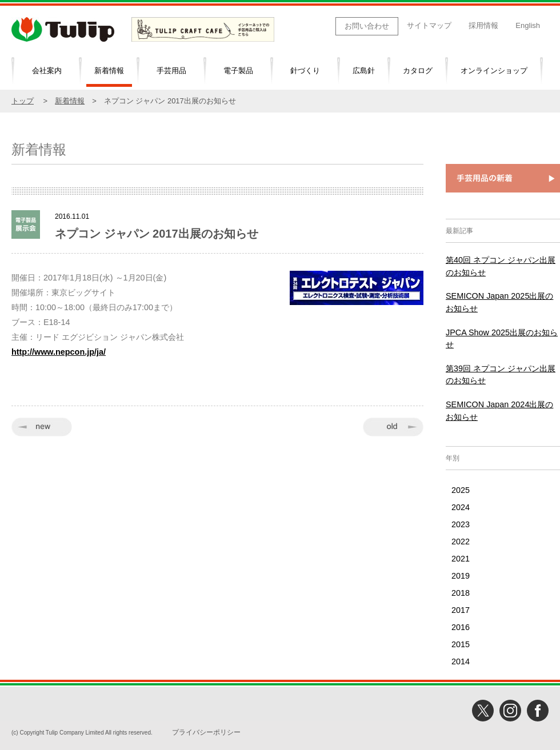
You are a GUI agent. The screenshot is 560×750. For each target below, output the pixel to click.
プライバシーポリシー (206, 732)
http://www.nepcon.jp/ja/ (59, 352)
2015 (461, 644)
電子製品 (238, 71)
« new (42, 427)
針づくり (305, 71)
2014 (461, 661)
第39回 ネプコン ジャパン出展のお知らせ (501, 375)
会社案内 (47, 71)
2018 (461, 593)
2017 (461, 610)
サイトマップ (429, 25)
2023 (461, 524)
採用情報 (483, 25)
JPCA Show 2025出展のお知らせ (502, 339)
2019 (461, 576)
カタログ (418, 71)
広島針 (364, 71)
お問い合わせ (367, 26)
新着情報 (109, 71)
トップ (23, 101)
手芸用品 (171, 71)
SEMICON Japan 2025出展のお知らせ (499, 302)
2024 (461, 507)
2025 (461, 490)
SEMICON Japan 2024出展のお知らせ (499, 411)
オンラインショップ (494, 71)
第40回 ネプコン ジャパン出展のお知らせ (501, 266)
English (528, 25)
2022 (461, 542)
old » (393, 427)
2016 (461, 627)
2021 (461, 559)
